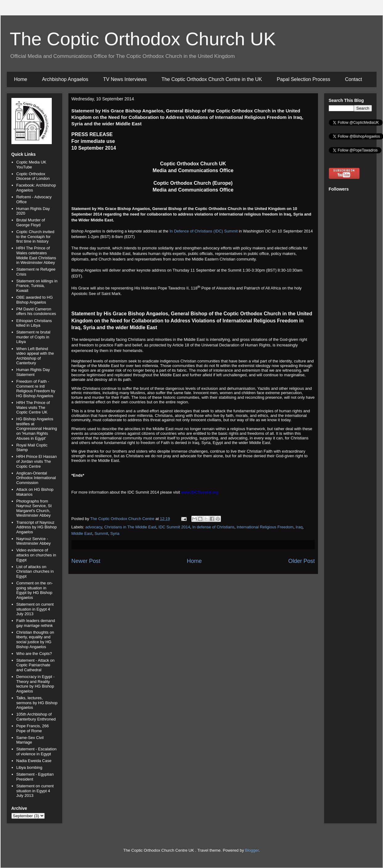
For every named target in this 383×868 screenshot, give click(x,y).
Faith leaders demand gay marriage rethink (36, 623)
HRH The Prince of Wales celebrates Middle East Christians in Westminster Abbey (36, 255)
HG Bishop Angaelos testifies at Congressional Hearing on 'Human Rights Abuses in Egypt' (37, 428)
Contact (354, 79)
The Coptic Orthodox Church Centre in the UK (212, 79)
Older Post (302, 561)
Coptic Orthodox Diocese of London (33, 176)
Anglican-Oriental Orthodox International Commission (36, 478)
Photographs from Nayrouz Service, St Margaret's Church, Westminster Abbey (34, 508)
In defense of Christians (213, 527)
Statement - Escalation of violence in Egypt (37, 751)
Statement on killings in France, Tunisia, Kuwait (37, 286)
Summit (101, 533)
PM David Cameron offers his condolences (36, 311)
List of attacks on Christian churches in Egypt (35, 571)
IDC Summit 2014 (174, 527)
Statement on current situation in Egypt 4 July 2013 (35, 609)
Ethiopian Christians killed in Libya (34, 323)
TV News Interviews (125, 79)
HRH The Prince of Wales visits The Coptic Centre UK (33, 407)
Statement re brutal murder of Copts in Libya (33, 337)
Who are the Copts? (34, 654)
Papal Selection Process (303, 79)
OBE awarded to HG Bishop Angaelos (35, 300)
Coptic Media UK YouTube (31, 165)
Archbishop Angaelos (65, 79)
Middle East (82, 533)
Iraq (299, 527)
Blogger (252, 850)
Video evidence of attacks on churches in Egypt (36, 555)
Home (21, 79)
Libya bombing (29, 767)
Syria (115, 533)
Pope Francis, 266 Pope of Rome (33, 728)
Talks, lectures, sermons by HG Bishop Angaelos (37, 703)
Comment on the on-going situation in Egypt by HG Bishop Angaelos (35, 590)
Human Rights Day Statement (33, 372)
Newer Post (86, 561)
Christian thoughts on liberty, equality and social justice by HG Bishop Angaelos (35, 640)
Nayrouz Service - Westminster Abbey (34, 541)
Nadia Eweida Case (34, 761)
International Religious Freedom (265, 527)
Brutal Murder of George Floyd (31, 222)
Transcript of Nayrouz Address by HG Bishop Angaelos (37, 527)
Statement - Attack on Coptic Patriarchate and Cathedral (35, 665)
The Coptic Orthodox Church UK (143, 39)
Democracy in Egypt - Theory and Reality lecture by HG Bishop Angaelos (35, 684)
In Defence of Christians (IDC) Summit (204, 231)
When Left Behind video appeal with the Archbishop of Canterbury (35, 356)
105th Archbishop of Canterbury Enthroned (36, 717)
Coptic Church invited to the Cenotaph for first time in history (35, 236)
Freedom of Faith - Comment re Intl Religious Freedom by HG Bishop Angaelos (36, 389)
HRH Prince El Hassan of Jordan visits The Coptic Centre (37, 461)
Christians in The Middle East (130, 527)
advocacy (94, 527)
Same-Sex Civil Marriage (30, 740)
